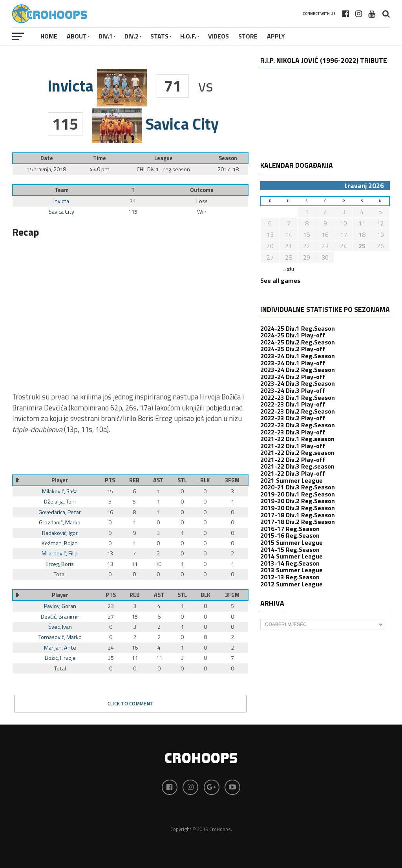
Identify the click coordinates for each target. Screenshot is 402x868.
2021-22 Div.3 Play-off (293, 473)
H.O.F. (188, 36)
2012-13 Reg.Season (290, 577)
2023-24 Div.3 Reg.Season (298, 383)
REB (134, 480)
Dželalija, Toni (60, 502)
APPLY (276, 36)
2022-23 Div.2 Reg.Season (298, 411)
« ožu (289, 270)
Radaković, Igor (60, 533)
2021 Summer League (291, 480)
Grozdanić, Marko (60, 522)
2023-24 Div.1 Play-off (293, 363)
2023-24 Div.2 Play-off (293, 377)
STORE (248, 36)
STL (182, 480)
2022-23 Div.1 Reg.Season (298, 397)
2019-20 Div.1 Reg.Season (298, 494)
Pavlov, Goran (60, 606)
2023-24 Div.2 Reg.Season (298, 370)
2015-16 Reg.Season (290, 535)
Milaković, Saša (60, 491)
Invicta (61, 201)
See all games (280, 280)
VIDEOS (218, 36)
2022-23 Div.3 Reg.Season (298, 425)
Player (60, 480)
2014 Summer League (291, 556)
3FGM (232, 480)
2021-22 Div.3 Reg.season (297, 466)
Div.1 (106, 36)
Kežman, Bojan (60, 543)
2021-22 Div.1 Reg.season (297, 439)
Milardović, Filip (60, 553)
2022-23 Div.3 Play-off (293, 432)
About (77, 36)
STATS (159, 36)
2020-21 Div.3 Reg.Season (298, 487)
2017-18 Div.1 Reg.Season (298, 515)
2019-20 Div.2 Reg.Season (298, 501)
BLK (205, 480)
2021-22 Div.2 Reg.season (297, 452)
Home (49, 36)
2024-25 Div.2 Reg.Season (298, 342)
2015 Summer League (291, 542)
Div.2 (132, 36)
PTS (110, 480)
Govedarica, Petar (60, 512)
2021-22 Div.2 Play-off (293, 460)
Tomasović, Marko (60, 637)
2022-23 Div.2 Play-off (293, 418)
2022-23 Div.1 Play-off (293, 404)
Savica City (61, 212)
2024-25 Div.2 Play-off (293, 349)
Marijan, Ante (60, 648)
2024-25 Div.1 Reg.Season (298, 328)
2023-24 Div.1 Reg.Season (298, 356)
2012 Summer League (291, 584)
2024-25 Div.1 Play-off (293, 335)
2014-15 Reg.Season (290, 549)
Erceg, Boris (60, 564)
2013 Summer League (291, 570)
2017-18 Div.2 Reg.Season (298, 522)
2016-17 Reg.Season (290, 529)
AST (158, 480)
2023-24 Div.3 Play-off (293, 390)
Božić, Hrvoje (60, 658)
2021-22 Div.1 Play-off (293, 446)
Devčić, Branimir (60, 617)
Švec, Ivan (60, 627)
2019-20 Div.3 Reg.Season (298, 508)
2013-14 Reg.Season (290, 563)
